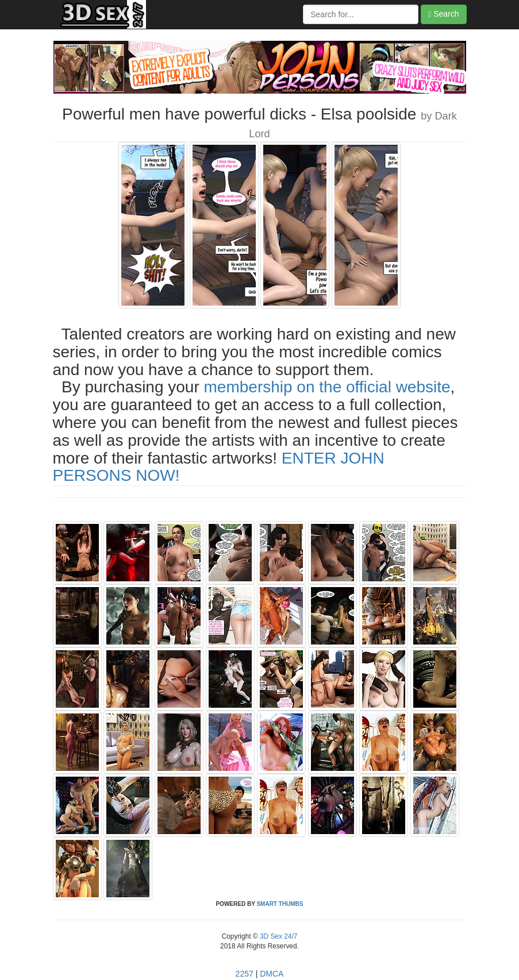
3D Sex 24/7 (278, 936)
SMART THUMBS (280, 904)
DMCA (272, 974)
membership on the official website (327, 387)
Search (443, 14)
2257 (245, 974)
